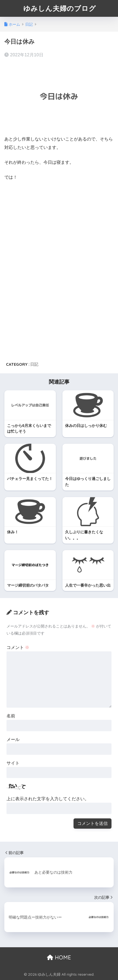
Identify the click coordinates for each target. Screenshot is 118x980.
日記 (34, 364)
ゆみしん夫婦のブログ (60, 8)
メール (13, 739)
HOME (59, 957)
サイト (13, 763)
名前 (11, 716)
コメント (18, 647)
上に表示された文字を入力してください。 (48, 799)
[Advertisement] (50, 226)
